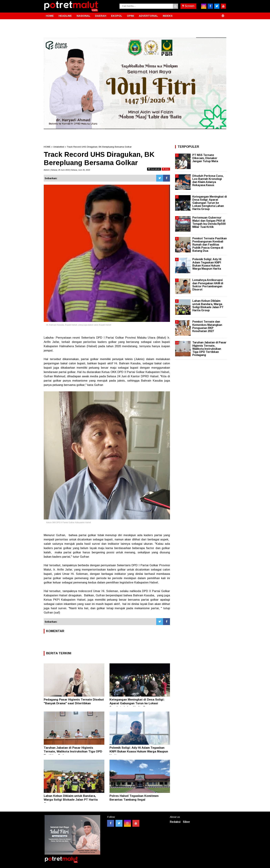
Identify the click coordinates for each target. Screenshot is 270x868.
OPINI (130, 16)
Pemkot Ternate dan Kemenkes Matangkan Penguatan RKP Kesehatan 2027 (207, 326)
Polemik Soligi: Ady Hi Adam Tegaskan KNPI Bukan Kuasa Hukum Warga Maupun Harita (139, 752)
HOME (50, 16)
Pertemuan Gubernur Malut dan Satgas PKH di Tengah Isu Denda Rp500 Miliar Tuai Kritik (209, 222)
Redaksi (175, 822)
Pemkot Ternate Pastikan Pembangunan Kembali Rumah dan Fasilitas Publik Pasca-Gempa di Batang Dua (210, 245)
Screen (188, 6)
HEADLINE (65, 16)
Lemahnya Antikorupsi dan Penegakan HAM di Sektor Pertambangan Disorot (208, 285)
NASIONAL (83, 16)
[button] (223, 14)
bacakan (154, 169)
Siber (186, 822)
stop (166, 169)
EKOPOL (117, 16)
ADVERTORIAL (148, 16)
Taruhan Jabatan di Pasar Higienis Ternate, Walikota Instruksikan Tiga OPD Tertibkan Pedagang (73, 752)
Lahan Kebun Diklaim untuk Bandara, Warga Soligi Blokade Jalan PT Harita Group (71, 800)
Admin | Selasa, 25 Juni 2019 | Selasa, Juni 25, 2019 (67, 170)
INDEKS (168, 16)
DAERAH (101, 16)
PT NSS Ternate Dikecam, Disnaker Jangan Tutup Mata (205, 158)
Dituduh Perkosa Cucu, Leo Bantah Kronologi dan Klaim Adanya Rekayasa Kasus (208, 181)
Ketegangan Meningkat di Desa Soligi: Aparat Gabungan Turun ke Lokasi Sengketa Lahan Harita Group (137, 703)
